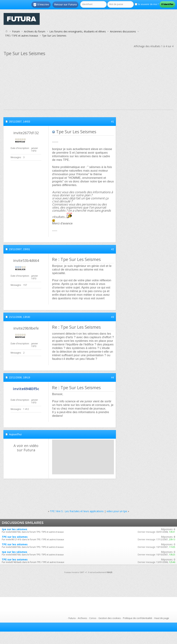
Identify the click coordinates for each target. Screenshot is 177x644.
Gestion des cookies (110, 618)
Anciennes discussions (123, 31)
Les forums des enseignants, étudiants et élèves (78, 31)
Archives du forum (35, 31)
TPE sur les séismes (15, 537)
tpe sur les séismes (15, 529)
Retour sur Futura (65, 5)
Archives (82, 618)
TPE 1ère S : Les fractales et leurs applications (77, 511)
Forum (16, 31)
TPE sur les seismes (15, 559)
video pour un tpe (117, 511)
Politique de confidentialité (138, 618)
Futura (72, 618)
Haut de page (162, 618)
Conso (93, 618)
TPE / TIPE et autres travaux (22, 36)
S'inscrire (41, 5)
